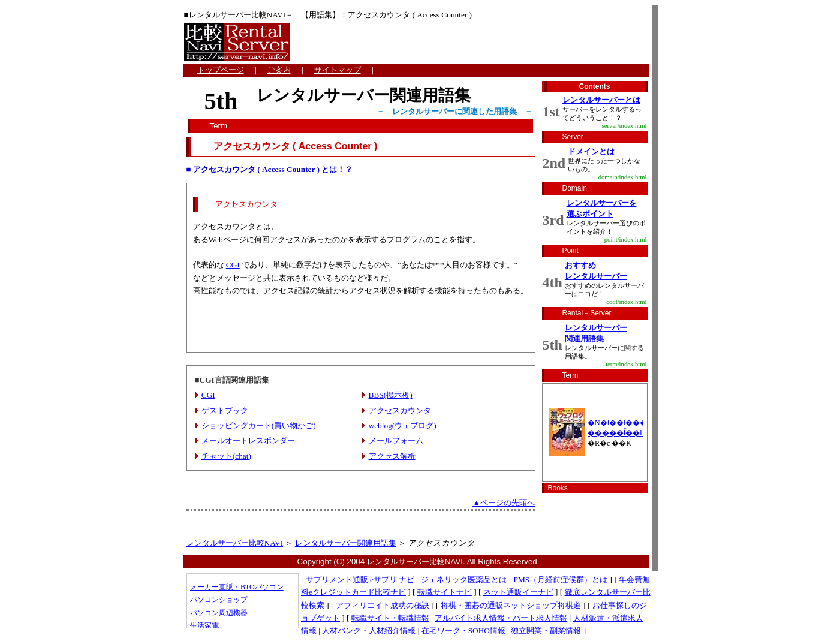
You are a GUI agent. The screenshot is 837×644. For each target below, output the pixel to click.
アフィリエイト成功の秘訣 (383, 605)
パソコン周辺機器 (219, 613)
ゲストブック (225, 410)
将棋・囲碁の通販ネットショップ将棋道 (511, 605)
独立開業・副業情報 (546, 631)
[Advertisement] (361, 328)
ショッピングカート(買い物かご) (259, 425)
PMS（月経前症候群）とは (561, 580)
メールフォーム (396, 440)
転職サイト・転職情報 (390, 618)
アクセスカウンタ (400, 410)
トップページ (221, 70)
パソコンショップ (219, 600)
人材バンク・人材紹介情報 (369, 631)
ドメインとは (591, 151)
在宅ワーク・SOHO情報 (463, 631)
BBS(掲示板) (391, 395)
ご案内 (279, 70)
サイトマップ (338, 70)
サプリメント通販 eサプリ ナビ (360, 580)
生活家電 (204, 625)
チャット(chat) (226, 456)
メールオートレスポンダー (248, 440)
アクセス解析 (392, 456)
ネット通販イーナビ (518, 592)
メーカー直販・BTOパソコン (237, 587)
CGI (233, 265)
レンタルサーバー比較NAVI (235, 543)
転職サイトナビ (445, 592)
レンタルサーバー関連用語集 (346, 543)
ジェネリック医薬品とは (464, 580)
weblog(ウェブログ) (403, 425)
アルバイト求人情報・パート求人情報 (501, 618)
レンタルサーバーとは (601, 100)
